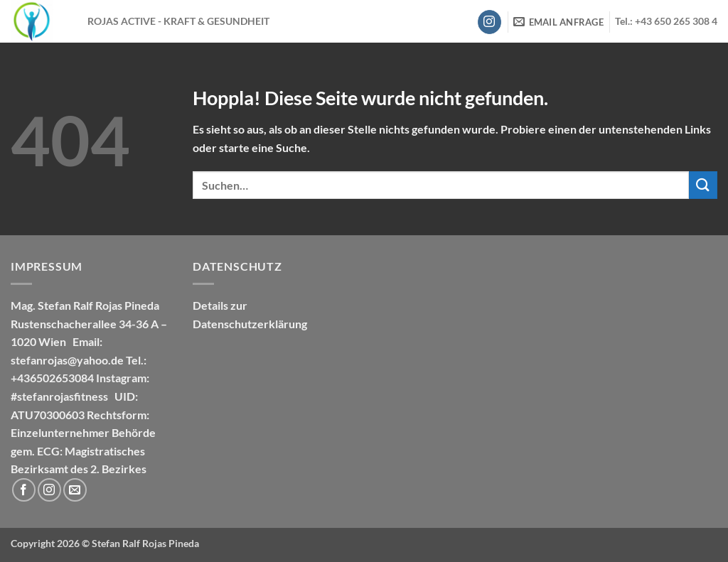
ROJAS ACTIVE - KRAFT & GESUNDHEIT (178, 21)
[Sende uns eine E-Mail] (75, 490)
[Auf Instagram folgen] (489, 22)
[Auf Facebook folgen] (24, 490)
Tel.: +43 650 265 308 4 (666, 21)
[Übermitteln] (703, 185)
